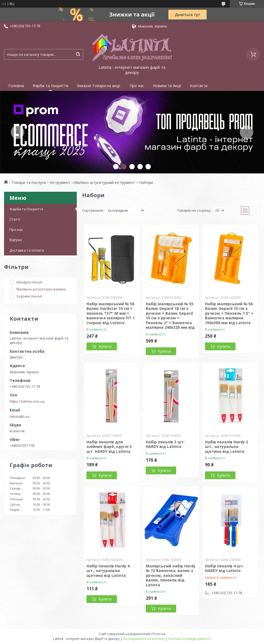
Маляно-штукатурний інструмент (105, 183)
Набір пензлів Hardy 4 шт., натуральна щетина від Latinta (108, 571)
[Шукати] (78, 54)
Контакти (199, 86)
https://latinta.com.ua (27, 401)
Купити (105, 346)
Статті (15, 219)
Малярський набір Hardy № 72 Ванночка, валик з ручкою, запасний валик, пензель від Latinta (171, 575)
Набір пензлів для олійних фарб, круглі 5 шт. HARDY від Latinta (109, 447)
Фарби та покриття (50, 86)
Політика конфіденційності (190, 639)
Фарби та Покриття (26, 209)
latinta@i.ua (19, 416)
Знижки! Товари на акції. (99, 86)
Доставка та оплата (27, 250)
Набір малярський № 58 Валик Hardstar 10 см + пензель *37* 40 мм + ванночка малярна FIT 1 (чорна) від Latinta (111, 313)
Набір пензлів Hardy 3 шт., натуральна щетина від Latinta (227, 447)
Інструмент (60, 183)
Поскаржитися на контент (144, 639)
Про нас (137, 86)
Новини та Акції (167, 86)
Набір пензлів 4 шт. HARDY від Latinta (225, 568)
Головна (16, 86)
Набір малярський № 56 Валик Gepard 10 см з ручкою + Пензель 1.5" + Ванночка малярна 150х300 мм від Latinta (229, 313)
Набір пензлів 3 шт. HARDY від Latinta (165, 444)
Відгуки (16, 240)
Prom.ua (159, 634)
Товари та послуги (29, 183)
